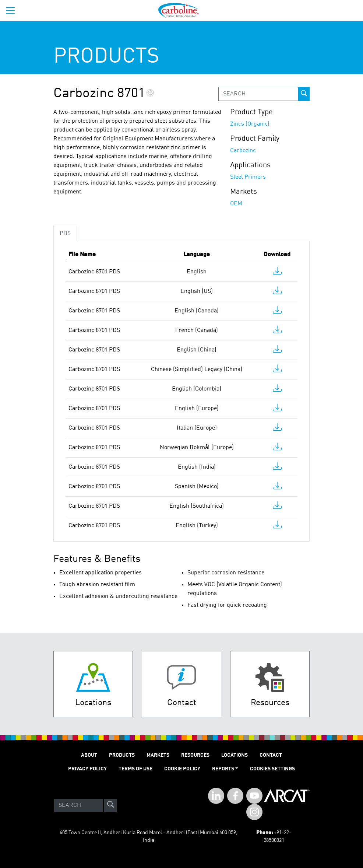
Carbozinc (243, 151)
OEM (236, 204)
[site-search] (110, 805)
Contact (271, 755)
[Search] (79, 805)
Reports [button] (223, 769)
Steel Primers (248, 177)
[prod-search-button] (304, 94)
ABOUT (89, 755)
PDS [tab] (65, 234)
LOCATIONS (235, 755)
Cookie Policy (182, 769)
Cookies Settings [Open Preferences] (272, 769)
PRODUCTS (122, 755)
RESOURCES (195, 755)
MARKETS (158, 755)
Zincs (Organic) (250, 124)
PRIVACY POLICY (87, 769)
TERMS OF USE (135, 769)
